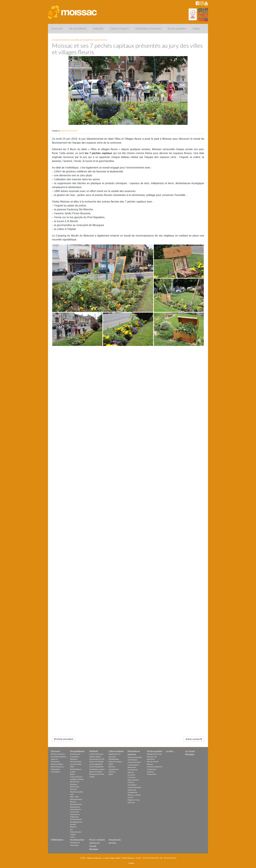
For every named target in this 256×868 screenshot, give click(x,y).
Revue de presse (57, 767)
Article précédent (64, 739)
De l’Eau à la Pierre (58, 754)
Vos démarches (77, 840)
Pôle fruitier (75, 787)
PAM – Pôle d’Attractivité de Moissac (76, 799)
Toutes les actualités (70, 40)
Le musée (131, 775)
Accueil (55, 40)
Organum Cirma (134, 800)
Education (74, 759)
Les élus (170, 751)
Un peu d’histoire (134, 762)
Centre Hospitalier (96, 767)
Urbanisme (74, 817)
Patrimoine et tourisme (148, 28)
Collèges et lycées (77, 779)
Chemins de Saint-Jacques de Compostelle (135, 790)
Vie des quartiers (177, 28)
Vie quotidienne (78, 28)
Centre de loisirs (76, 777)
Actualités (86, 40)
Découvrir (57, 28)
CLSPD (92, 777)
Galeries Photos (57, 764)
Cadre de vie (99, 40)
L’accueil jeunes (76, 762)
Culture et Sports (119, 28)
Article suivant (194, 739)
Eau (71, 829)
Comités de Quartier (155, 767)
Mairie (196, 28)
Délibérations (57, 840)
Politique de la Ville (97, 774)
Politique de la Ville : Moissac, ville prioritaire (155, 757)
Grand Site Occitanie (59, 757)
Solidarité (98, 28)
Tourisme (73, 789)
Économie (74, 784)
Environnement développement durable (76, 822)
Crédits (131, 863)
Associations (152, 774)
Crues (72, 837)
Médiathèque (114, 759)
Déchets (73, 827)
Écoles (72, 774)
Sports (111, 774)
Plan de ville (75, 782)
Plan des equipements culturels (114, 769)
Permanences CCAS (97, 759)
